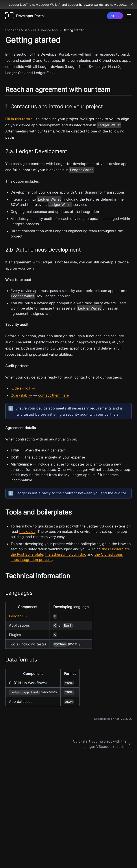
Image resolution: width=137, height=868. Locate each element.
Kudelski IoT (20, 388)
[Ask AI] (115, 16)
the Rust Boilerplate (27, 554)
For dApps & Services (21, 30)
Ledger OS (18, 616)
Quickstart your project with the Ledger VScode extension (102, 744)
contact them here (53, 395)
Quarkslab (19, 395)
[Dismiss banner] (132, 4)
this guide (27, 531)
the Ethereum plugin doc (66, 554)
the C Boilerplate (116, 549)
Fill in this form (18, 119)
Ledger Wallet (109, 125)
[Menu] (129, 16)
